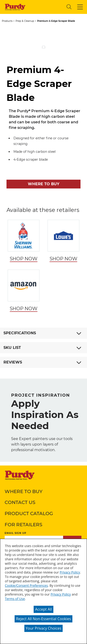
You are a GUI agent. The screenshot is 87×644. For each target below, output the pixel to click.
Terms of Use (15, 599)
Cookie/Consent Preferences (26, 585)
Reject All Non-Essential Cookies (43, 619)
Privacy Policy (70, 572)
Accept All (43, 609)
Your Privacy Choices (44, 628)
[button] (80, 7)
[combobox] (45, 7)
